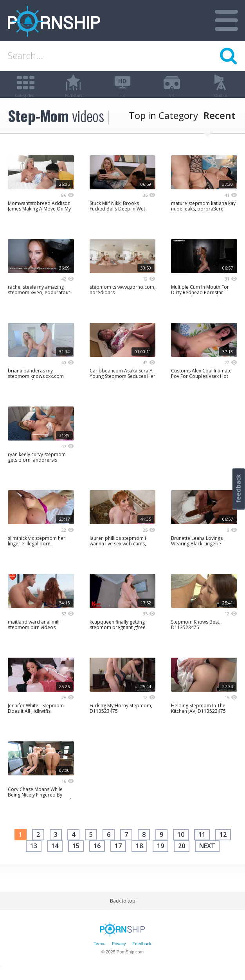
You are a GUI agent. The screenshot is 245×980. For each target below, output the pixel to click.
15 (76, 856)
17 (118, 856)
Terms (99, 953)
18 (139, 856)
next (207, 856)
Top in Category (163, 125)
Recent (219, 125)
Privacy (119, 953)
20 (182, 856)
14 (55, 856)
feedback (238, 488)
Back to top (123, 911)
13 (34, 856)
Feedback (142, 953)
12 (223, 844)
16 (97, 856)
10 (181, 844)
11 (202, 844)
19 (160, 856)
